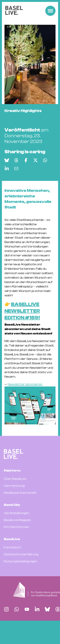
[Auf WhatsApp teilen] (45, 179)
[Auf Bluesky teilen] (7, 179)
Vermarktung (14, 505)
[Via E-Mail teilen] (16, 187)
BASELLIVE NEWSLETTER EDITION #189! (22, 330)
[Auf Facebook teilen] (26, 179)
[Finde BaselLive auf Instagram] (6, 628)
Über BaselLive (15, 498)
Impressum (12, 566)
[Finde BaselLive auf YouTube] (27, 628)
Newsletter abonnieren (25, 403)
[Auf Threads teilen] (16, 179)
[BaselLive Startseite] (14, 11)
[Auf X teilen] (36, 179)
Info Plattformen (16, 546)
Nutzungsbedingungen (21, 580)
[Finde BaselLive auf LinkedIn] (37, 628)
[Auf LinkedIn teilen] (7, 187)
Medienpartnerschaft (20, 512)
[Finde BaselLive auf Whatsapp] (17, 628)
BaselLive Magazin (17, 539)
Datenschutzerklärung (21, 573)
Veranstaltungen (16, 532)
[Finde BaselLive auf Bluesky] (47, 628)
